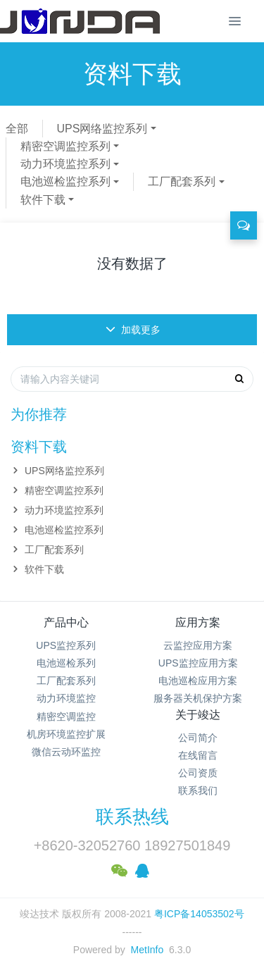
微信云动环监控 (66, 752)
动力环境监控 (66, 698)
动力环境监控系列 (65, 164)
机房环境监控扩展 (66, 734)
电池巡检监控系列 (65, 181)
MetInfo (147, 950)
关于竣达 (198, 715)
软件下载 (43, 200)
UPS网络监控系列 (102, 129)
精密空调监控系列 (65, 146)
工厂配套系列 (182, 181)
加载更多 (133, 330)
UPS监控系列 (66, 645)
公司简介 (198, 738)
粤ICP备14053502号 (199, 914)
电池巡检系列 (66, 663)
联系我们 (198, 790)
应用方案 (198, 622)
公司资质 (198, 773)
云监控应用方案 (198, 645)
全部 (17, 129)
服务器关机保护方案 (198, 698)
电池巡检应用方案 (198, 681)
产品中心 (66, 622)
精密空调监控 (66, 717)
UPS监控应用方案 (198, 663)
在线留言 (198, 755)
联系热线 (132, 817)
